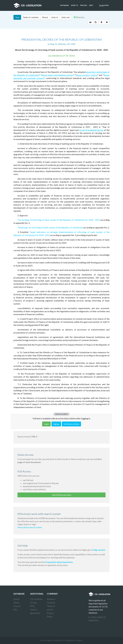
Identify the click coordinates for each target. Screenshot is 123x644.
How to (75, 5)
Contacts (51, 603)
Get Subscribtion (71, 424)
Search (17, 599)
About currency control (87, 75)
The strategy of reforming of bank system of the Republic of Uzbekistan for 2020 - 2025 (59, 220)
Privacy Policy (50, 615)
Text (17, 17)
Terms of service (51, 608)
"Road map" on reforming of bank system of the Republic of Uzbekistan (50, 227)
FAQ (32, 606)
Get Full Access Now (62, 495)
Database (65, 5)
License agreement (35, 611)
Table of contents (31, 17)
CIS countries (36, 599)
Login (104, 5)
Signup (56, 424)
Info (91, 5)
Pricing (84, 5)
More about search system (30, 527)
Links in (55, 17)
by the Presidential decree (91, 130)
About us (51, 599)
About (45, 17)
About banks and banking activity (57, 75)
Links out (66, 17)
